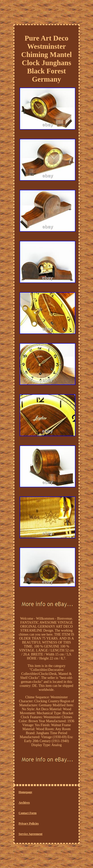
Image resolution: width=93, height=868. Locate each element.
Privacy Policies (29, 823)
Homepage (25, 792)
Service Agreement (31, 834)
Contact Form (28, 813)
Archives (24, 803)
